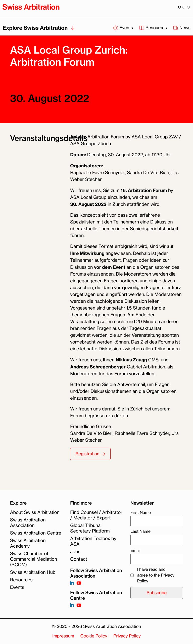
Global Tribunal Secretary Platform (90, 528)
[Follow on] (72, 605)
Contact (79, 559)
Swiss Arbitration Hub (33, 572)
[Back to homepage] (31, 7)
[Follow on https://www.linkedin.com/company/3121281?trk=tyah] (72, 583)
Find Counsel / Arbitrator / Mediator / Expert (96, 515)
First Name (141, 512)
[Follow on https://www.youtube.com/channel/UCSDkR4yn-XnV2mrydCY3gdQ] (79, 583)
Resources (21, 580)
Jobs (75, 552)
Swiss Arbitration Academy (28, 543)
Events (17, 587)
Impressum (63, 636)
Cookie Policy (94, 636)
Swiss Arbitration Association (28, 523)
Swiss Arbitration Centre (36, 533)
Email (135, 550)
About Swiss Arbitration (35, 512)
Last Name (140, 531)
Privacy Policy (127, 636)
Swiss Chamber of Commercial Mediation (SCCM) (34, 559)
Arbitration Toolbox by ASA (93, 541)
